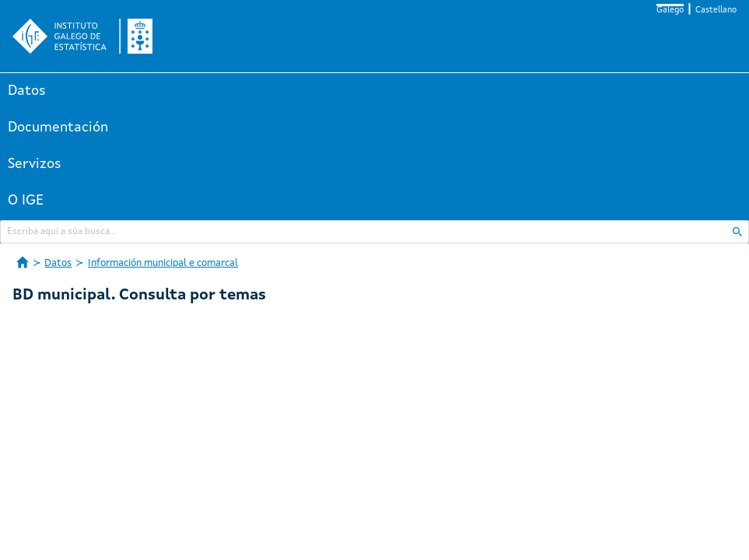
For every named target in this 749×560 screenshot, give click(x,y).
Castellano (716, 10)
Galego (670, 10)
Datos (27, 91)
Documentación (58, 128)
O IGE (26, 201)
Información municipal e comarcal (163, 263)
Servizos (35, 164)
